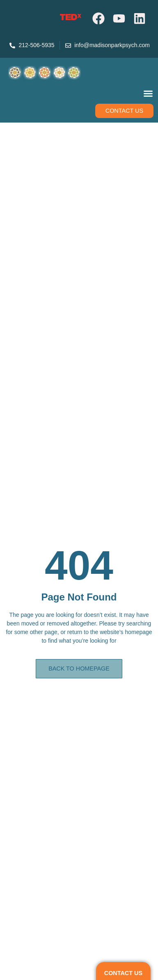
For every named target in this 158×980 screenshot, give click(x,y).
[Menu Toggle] (148, 93)
